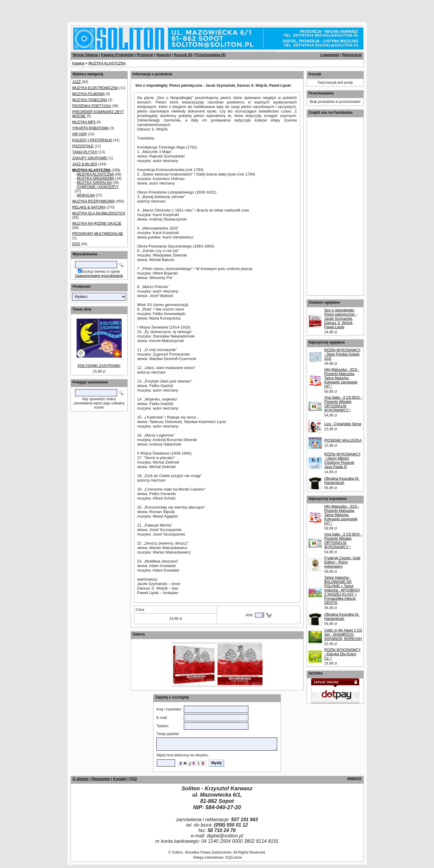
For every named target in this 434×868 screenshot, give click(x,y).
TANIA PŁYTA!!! (85, 152)
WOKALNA (86, 195)
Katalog (79, 63)
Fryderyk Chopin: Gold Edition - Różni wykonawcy (342, 562)
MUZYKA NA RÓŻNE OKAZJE (97, 224)
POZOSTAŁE (83, 146)
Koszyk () (183, 55)
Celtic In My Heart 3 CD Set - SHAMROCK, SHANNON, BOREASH (343, 635)
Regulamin (101, 779)
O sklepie (81, 779)
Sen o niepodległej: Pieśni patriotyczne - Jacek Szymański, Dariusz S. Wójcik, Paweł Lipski (341, 319)
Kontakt (120, 779)
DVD (76, 244)
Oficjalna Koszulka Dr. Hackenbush (342, 481)
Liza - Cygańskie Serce (343, 424)
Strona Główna (85, 55)
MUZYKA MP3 (84, 122)
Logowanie (330, 55)
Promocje (145, 55)
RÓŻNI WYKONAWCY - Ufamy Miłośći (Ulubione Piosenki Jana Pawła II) (343, 461)
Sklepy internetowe (208, 857)
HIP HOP (80, 134)
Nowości (164, 55)
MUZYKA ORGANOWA (96, 179)
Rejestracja (352, 55)
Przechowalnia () (210, 55)
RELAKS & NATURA (89, 207)
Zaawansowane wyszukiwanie (99, 276)
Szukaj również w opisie (101, 272)
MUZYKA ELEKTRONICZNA (95, 88)
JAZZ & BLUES (85, 164)
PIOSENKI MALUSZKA (343, 440)
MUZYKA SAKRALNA (94, 183)
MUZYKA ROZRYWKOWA (94, 201)
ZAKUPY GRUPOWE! (90, 158)
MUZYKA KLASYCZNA (107, 63)
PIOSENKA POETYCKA (92, 106)
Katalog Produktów (117, 55)
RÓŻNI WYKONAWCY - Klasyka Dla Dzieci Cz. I (343, 654)
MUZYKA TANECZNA (90, 100)
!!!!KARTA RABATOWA (91, 128)
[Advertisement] (73, 9)
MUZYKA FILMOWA (89, 94)
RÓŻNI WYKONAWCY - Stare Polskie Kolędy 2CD (343, 354)
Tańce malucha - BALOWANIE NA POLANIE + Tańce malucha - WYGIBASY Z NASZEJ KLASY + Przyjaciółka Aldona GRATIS (342, 590)
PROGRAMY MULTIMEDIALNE (98, 234)
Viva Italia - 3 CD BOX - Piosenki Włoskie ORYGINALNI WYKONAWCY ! (343, 404)
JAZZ (77, 82)
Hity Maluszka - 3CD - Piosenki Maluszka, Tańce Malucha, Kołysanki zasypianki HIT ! (342, 378)
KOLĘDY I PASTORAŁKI (92, 140)
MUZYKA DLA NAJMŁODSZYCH (99, 213)
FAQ (133, 779)
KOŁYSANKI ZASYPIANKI (99, 366)
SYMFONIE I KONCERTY (98, 187)
